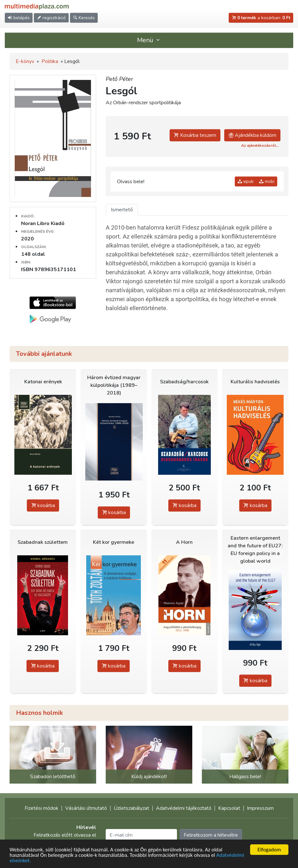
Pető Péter (119, 79)
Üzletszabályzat (131, 808)
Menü (149, 40)
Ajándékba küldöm (252, 135)
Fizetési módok (42, 808)
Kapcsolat (229, 808)
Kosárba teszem (195, 135)
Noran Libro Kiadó (43, 223)
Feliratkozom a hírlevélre (211, 835)
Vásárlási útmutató (86, 808)
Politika (50, 61)
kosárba (43, 505)
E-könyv (25, 61)
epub (246, 181)
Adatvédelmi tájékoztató (184, 808)
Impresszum (260, 808)
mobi (267, 181)
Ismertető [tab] (122, 210)
